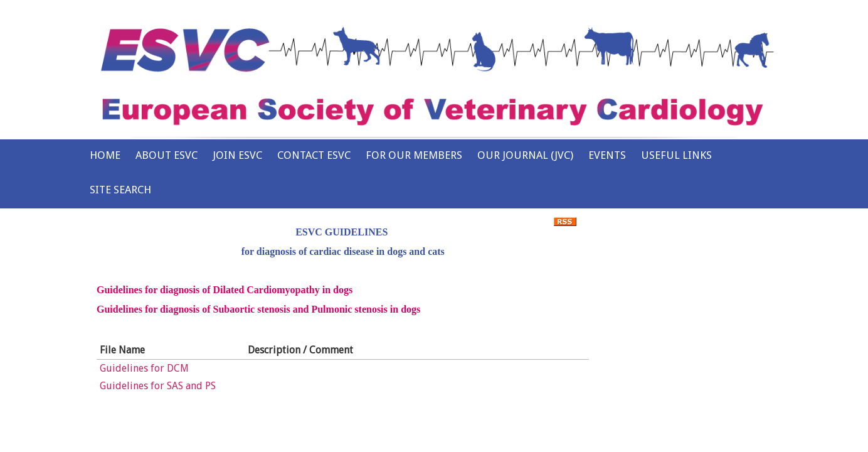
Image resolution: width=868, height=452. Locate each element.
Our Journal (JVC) (525, 155)
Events (607, 155)
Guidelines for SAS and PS (158, 386)
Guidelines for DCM (144, 368)
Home (105, 155)
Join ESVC (237, 155)
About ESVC (167, 155)
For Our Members (414, 155)
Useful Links (676, 155)
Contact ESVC (314, 155)
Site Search (120, 190)
